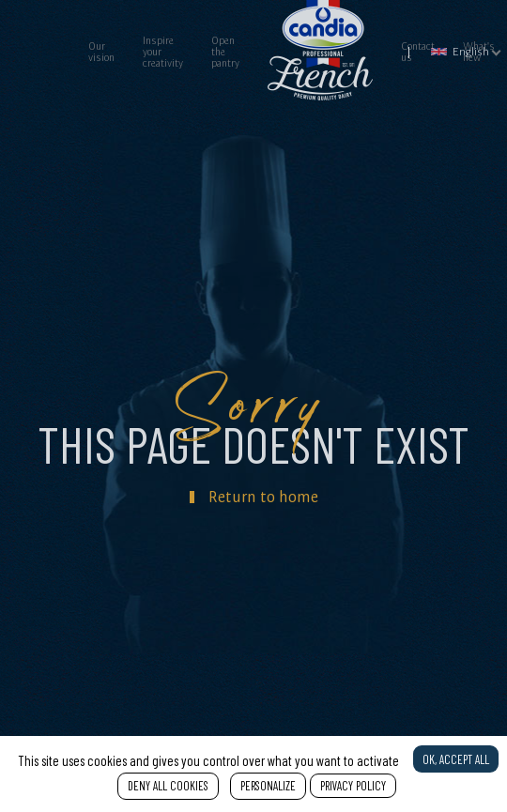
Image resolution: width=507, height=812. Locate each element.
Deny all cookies (168, 786)
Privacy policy (353, 786)
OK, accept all (456, 759)
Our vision (101, 52)
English (460, 51)
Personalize (268, 786)
